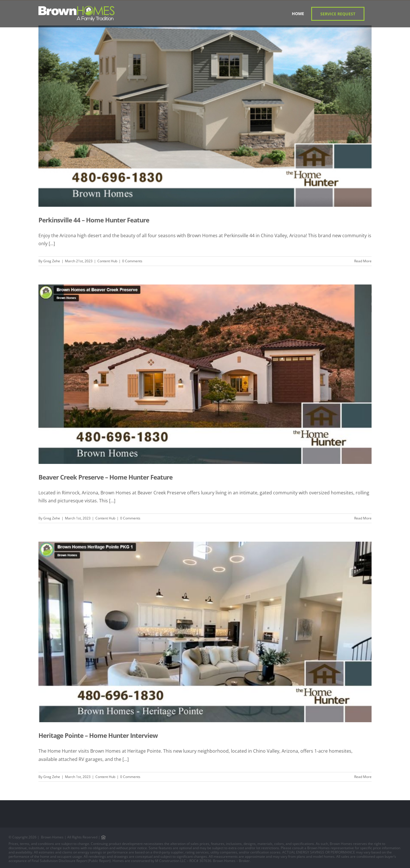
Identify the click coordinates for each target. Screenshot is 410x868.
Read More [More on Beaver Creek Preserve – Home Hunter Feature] (363, 518)
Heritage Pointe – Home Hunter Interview (98, 735)
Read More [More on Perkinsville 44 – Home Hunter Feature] (363, 261)
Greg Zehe (52, 261)
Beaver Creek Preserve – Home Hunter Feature (105, 477)
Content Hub (107, 261)
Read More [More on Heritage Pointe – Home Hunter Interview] (363, 777)
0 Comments (132, 261)
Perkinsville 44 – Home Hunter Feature (94, 220)
